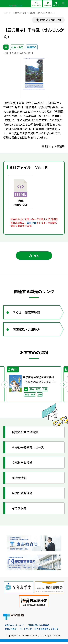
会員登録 (32, 223)
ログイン (56, 4)
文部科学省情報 (23, 465)
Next (63, 386)
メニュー (63, 4)
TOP (6, 13)
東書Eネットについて (14, 627)
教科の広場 (48, 4)
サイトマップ (26, 631)
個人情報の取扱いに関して (47, 631)
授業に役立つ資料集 (26, 434)
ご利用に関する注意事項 (38, 627)
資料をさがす (36, 4)
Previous (5, 386)
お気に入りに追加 (50, 20)
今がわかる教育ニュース (29, 450)
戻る (34, 256)
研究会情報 (20, 480)
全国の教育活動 (23, 495)
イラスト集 (20, 510)
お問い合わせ (11, 631)
